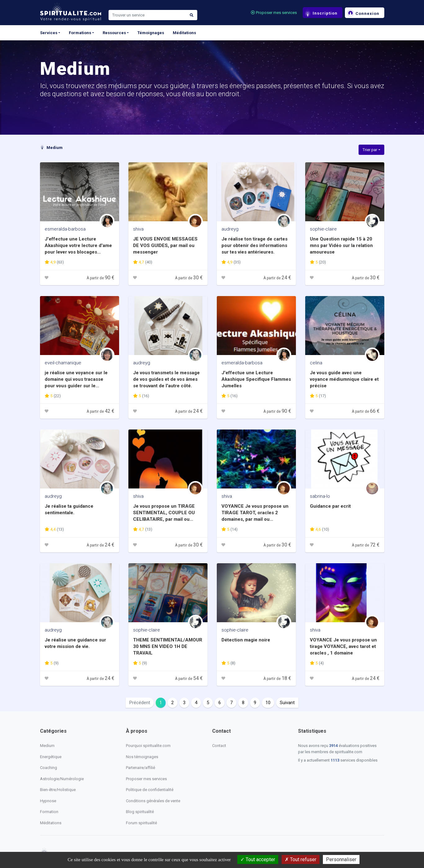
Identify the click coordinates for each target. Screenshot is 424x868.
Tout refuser (301, 859)
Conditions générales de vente (153, 801)
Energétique (51, 757)
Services (49, 33)
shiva (138, 229)
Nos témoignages (142, 757)
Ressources (114, 33)
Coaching (49, 768)
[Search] (147, 15)
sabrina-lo (320, 496)
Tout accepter (258, 859)
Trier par (370, 150)
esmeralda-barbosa (65, 229)
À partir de (100, 278)
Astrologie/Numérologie (62, 779)
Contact (219, 746)
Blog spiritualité (140, 812)
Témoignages (151, 33)
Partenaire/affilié (141, 768)
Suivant (287, 703)
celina (316, 363)
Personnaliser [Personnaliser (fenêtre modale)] (341, 859)
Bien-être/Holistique (58, 790)
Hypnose (48, 801)
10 (268, 703)
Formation (49, 812)
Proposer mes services (274, 13)
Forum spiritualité (141, 823)
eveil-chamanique (63, 363)
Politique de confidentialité (150, 790)
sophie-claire (323, 229)
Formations (80, 33)
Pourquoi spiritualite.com (148, 746)
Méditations (184, 33)
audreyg (230, 229)
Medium (51, 148)
